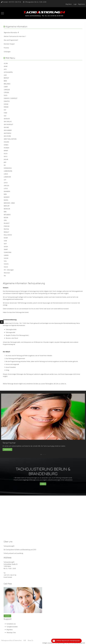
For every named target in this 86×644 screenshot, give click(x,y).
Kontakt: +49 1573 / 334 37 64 (12, 2)
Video (43, 484)
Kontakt (10, 577)
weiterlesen (7, 449)
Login (75, 4)
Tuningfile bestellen (12, 627)
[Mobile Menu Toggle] (2, 13)
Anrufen (7, 616)
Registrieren (82, 4)
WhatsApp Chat (11, 633)
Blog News (69, 4)
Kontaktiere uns (11, 624)
